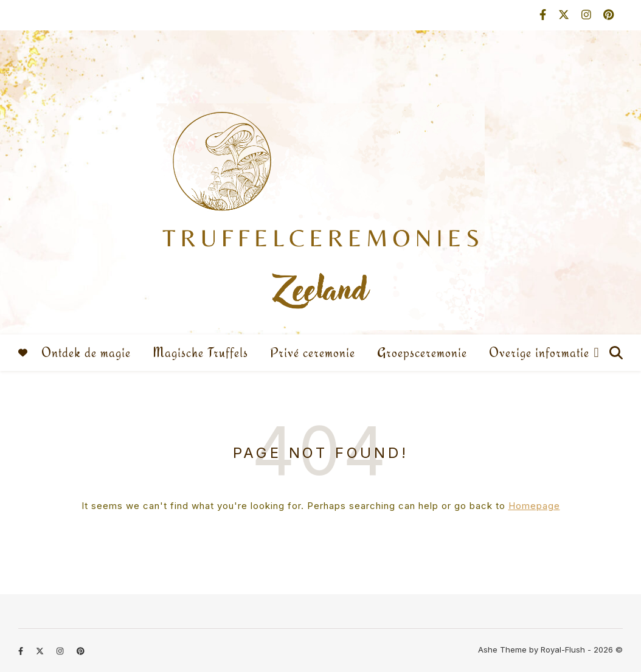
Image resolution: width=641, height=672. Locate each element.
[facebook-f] (544, 15)
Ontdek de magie (86, 352)
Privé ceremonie (313, 352)
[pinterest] (608, 15)
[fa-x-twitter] (565, 15)
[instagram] (588, 15)
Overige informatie (539, 352)
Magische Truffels (200, 352)
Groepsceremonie (422, 352)
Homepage (534, 506)
